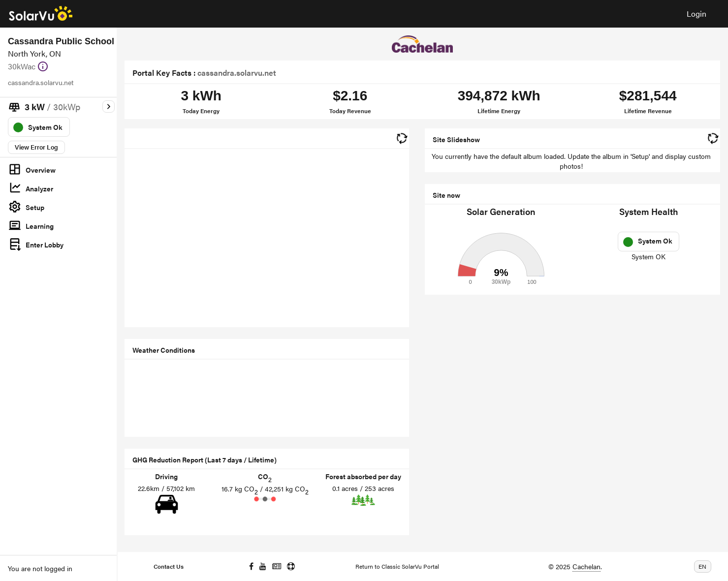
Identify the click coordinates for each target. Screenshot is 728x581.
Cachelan (586, 566)
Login (696, 14)
